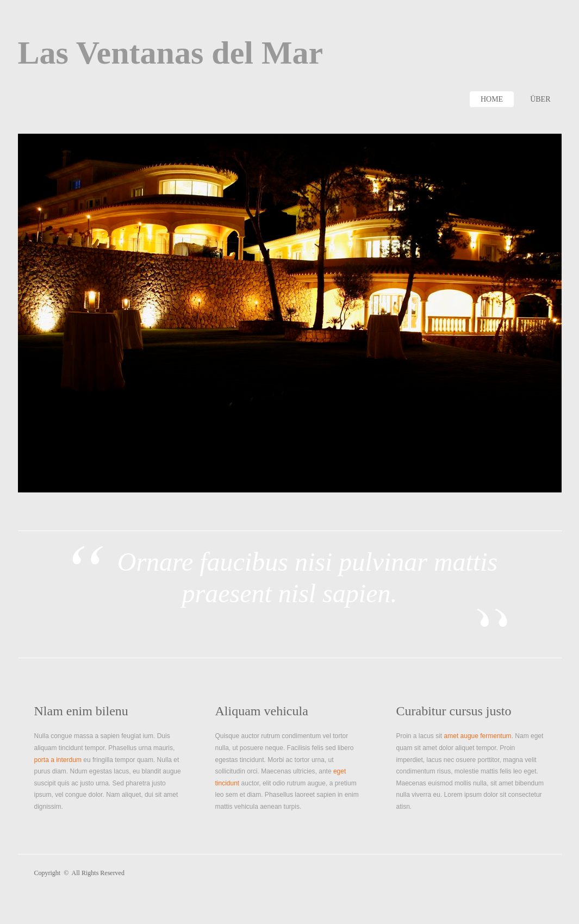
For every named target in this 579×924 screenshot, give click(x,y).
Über (540, 99)
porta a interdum (58, 760)
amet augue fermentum (478, 736)
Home (492, 99)
